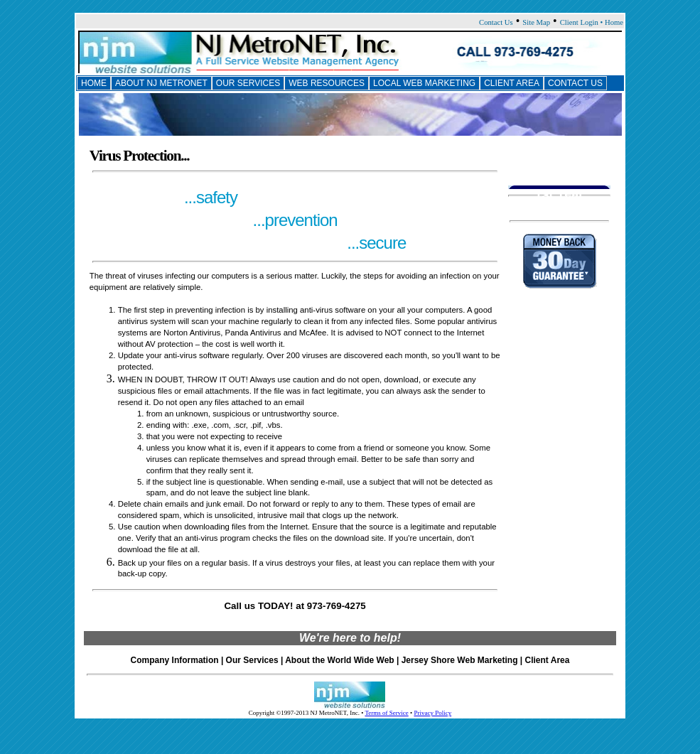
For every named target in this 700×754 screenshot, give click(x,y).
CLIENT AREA (512, 83)
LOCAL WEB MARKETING (424, 83)
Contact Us (496, 22)
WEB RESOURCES (327, 83)
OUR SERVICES (248, 83)
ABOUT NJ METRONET (161, 83)
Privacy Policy (432, 713)
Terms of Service (386, 713)
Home (614, 22)
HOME (94, 83)
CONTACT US (575, 83)
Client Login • (582, 22)
